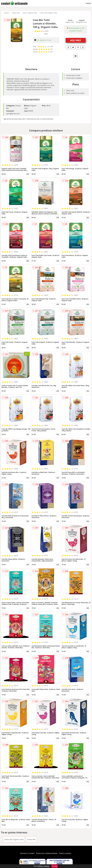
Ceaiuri (88, 3)
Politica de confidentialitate (47, 853)
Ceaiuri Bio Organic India (48, 13)
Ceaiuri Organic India (30, 13)
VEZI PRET (76, 40)
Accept (55, 866)
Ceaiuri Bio (16, 13)
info (28, 174)
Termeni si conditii (27, 853)
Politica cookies (65, 853)
